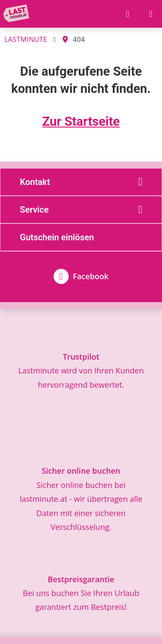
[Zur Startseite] (18, 14)
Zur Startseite (81, 121)
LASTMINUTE (26, 39)
